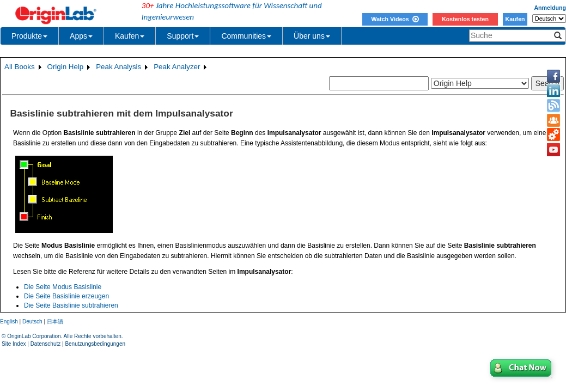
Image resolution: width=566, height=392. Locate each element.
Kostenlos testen (465, 19)
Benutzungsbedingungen (95, 344)
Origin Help (66, 67)
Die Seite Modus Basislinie (63, 287)
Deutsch (32, 321)
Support (183, 36)
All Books (20, 67)
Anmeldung (550, 8)
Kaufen (515, 19)
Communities (246, 36)
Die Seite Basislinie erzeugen (66, 296)
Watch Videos (395, 19)
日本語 (55, 321)
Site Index (14, 344)
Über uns (312, 36)
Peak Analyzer (177, 67)
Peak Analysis (118, 67)
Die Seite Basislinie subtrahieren (71, 305)
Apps (81, 36)
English (9, 321)
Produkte (29, 36)
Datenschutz (46, 344)
